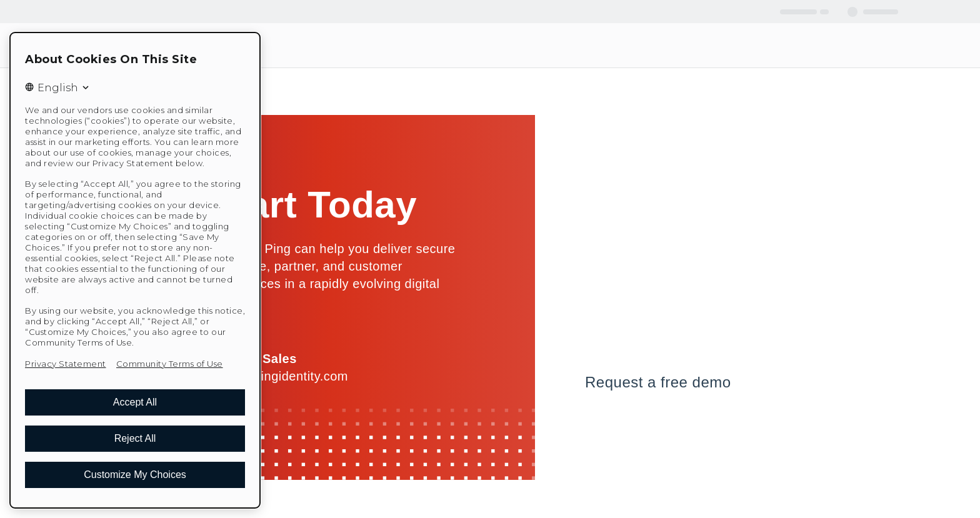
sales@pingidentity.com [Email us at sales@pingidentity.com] (279, 376)
